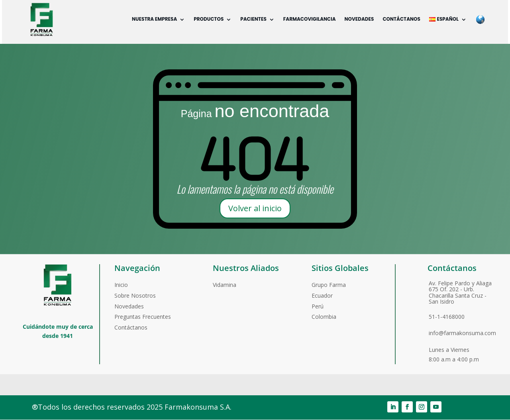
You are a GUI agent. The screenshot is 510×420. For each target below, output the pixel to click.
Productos (208, 19)
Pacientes (253, 19)
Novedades (359, 19)
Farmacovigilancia (309, 19)
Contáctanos (401, 19)
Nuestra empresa (154, 19)
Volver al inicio (255, 208)
